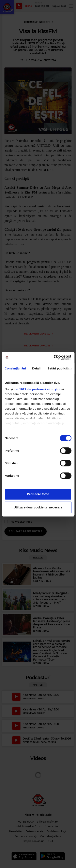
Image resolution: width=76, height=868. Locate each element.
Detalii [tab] (37, 368)
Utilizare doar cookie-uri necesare (38, 507)
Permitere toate (38, 494)
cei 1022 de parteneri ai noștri (37, 389)
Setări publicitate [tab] (60, 368)
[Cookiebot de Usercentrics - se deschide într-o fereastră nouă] (54, 357)
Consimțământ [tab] (15, 368)
